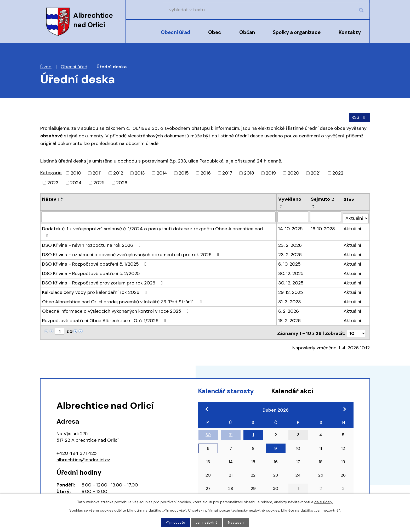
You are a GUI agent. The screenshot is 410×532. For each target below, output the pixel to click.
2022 (338, 172)
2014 (162, 172)
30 (208, 421)
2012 (118, 172)
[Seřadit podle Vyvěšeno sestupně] (304, 200)
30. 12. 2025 (291, 259)
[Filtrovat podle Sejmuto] (326, 211)
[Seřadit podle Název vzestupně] (62, 198)
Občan (247, 32)
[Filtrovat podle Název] (159, 211)
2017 (227, 172)
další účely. (324, 501)
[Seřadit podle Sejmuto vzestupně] (337, 198)
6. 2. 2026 (289, 297)
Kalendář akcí (310, 376)
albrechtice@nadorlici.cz (83, 444)
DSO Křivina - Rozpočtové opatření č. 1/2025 (95, 250)
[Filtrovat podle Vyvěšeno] (293, 211)
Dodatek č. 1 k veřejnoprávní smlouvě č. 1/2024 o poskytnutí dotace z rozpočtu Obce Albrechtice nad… (159, 221)
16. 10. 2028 (323, 221)
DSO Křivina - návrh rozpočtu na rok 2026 (92, 231)
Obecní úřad (175, 32)
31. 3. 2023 (290, 287)
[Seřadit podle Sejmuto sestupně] (337, 200)
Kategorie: (51, 172)
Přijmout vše (175, 522)
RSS (359, 116)
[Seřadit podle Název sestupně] (62, 200)
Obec (215, 32)
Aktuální (353, 221)
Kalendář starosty (232, 376)
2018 (249, 172)
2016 (206, 172)
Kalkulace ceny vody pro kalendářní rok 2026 (96, 278)
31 (231, 421)
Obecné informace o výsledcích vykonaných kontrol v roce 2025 (116, 297)
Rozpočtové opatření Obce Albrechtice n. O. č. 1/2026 (105, 306)
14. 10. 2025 (291, 221)
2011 (97, 172)
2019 (271, 172)
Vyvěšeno (290, 199)
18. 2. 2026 (290, 306)
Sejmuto (323, 199)
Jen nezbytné (207, 522)
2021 (316, 172)
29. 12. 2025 (291, 278)
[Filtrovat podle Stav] (356, 211)
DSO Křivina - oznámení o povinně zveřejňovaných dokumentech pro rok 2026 (132, 240)
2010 (76, 172)
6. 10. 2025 (290, 250)
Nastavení (238, 522)
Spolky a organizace (297, 32)
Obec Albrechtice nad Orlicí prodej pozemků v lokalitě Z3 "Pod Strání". (123, 287)
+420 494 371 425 (77, 437)
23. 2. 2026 (290, 231)
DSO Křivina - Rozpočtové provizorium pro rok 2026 (104, 268)
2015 (184, 172)
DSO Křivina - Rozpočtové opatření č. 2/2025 (96, 259)
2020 (293, 172)
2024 (76, 182)
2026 (122, 182)
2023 (53, 182)
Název (51, 199)
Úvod (139, 36)
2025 (99, 182)
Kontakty (350, 32)
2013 (140, 172)
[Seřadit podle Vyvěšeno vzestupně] (304, 198)
